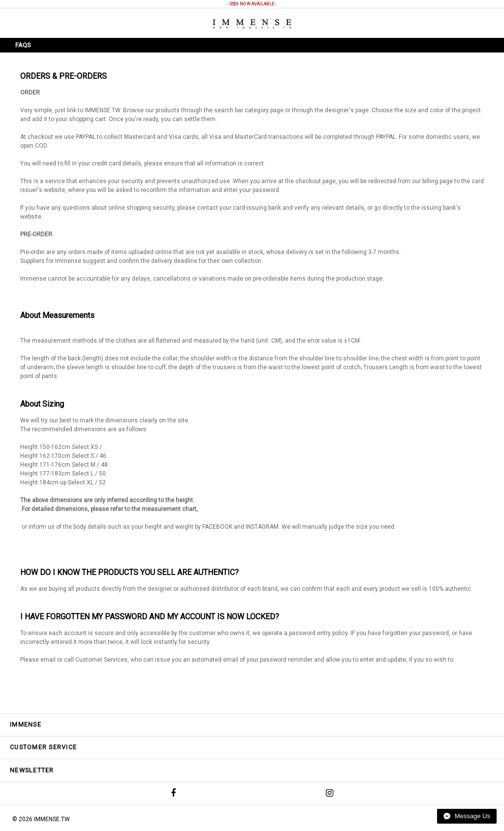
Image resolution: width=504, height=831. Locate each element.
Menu (25, 22)
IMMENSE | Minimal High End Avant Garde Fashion (252, 24)
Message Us (467, 816)
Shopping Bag (479, 23)
